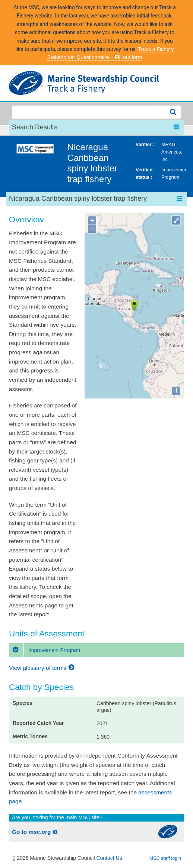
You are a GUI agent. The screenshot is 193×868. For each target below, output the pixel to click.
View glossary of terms (43, 668)
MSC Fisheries (96, 83)
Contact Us (109, 858)
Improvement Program (45, 650)
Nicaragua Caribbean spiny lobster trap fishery (93, 163)
